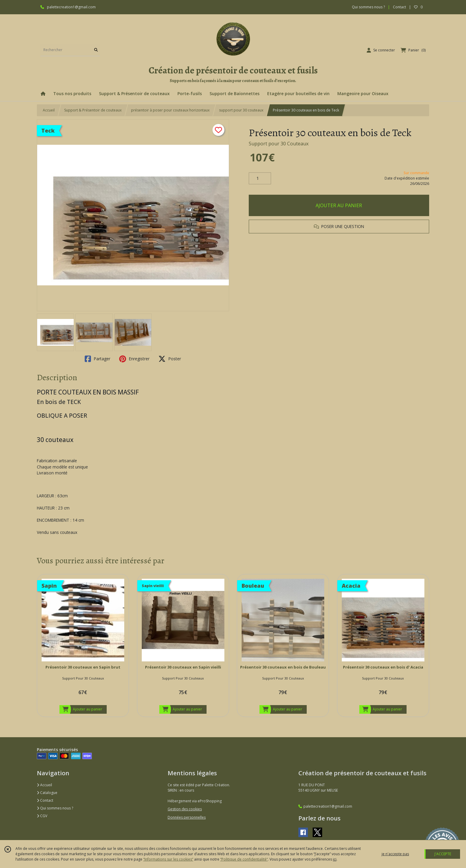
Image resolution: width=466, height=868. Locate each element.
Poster (170, 359)
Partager (97, 359)
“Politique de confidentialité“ (244, 859)
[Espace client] (381, 50)
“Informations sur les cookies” (168, 859)
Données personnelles (187, 817)
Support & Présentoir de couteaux (93, 110)
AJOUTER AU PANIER (339, 205)
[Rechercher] (96, 50)
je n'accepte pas (395, 854)
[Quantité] (260, 178)
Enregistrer (134, 359)
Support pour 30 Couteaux (279, 144)
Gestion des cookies (185, 809)
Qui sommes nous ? (55, 808)
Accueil (49, 110)
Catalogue (47, 793)
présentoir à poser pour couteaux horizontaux (170, 110)
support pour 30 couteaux (241, 110)
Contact (399, 7)
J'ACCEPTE (443, 854)
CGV (42, 816)
